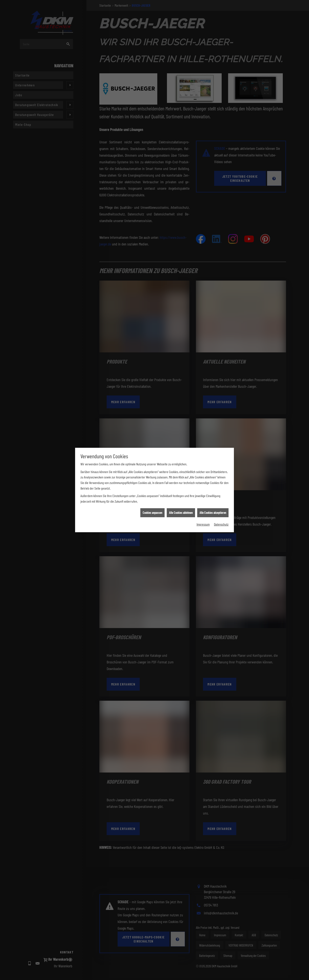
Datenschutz (221, 494)
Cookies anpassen (152, 482)
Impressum (203, 494)
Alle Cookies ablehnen (181, 482)
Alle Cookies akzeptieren (213, 482)
